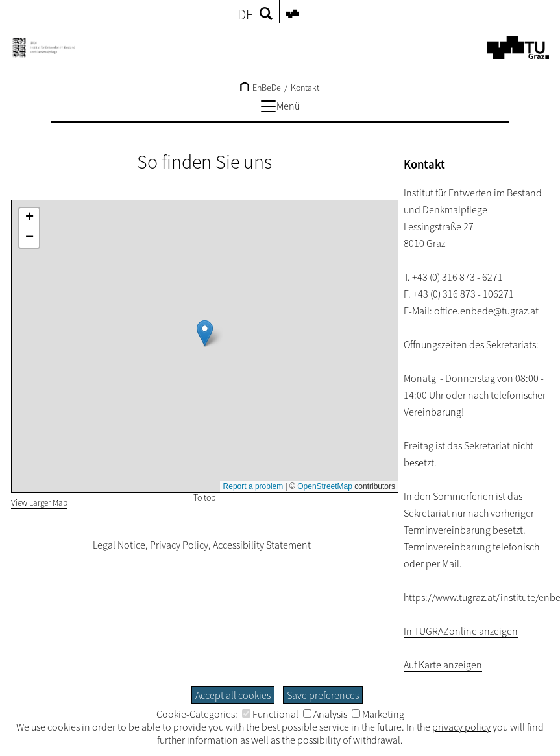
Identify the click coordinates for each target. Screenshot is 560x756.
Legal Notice (119, 545)
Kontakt (305, 88)
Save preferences (323, 695)
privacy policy (461, 727)
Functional (270, 714)
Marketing (378, 714)
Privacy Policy (179, 545)
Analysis (325, 714)
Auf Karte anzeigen (443, 665)
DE (245, 14)
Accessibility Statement (262, 545)
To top (205, 497)
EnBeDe (261, 88)
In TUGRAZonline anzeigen (461, 631)
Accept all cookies (233, 695)
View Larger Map (39, 503)
